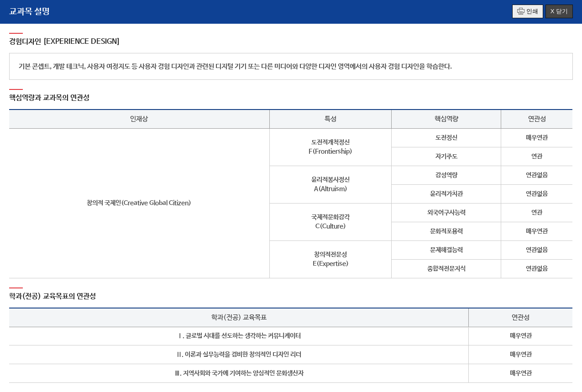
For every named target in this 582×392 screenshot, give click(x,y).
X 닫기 (559, 11)
